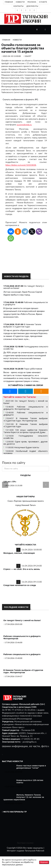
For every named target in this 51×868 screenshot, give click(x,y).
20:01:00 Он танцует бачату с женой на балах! (26, 402)
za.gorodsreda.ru (24, 125)
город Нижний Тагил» (26, 505)
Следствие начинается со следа (20, 585)
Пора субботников (33, 369)
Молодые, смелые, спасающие (19, 553)
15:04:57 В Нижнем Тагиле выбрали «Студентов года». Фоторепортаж (26, 419)
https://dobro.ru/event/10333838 (21, 165)
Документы (32, 6)
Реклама (32, 2)
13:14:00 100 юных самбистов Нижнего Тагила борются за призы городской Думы (26, 431)
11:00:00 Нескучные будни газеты (22, 447)
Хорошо (44, 862)
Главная (9, 2)
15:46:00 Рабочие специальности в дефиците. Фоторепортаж (26, 408)
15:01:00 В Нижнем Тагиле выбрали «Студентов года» (26, 425)
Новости (20, 2)
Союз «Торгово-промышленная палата (26, 501)
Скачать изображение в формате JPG (20, 100)
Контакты (18, 6)
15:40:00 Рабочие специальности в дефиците (26, 414)
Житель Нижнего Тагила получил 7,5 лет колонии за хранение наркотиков (24, 797)
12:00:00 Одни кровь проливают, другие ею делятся (26, 443)
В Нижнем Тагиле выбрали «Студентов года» (22, 325)
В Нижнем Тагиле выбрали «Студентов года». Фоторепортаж (23, 671)
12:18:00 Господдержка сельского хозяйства (26, 437)
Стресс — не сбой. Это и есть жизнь (22, 569)
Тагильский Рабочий (35, 851)
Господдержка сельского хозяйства (26, 348)
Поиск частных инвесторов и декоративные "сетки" (31, 767)
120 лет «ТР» (10, 482)
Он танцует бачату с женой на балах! (24, 287)
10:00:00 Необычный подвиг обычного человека (26, 452)
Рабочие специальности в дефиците (26, 303)
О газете (43, 2)
